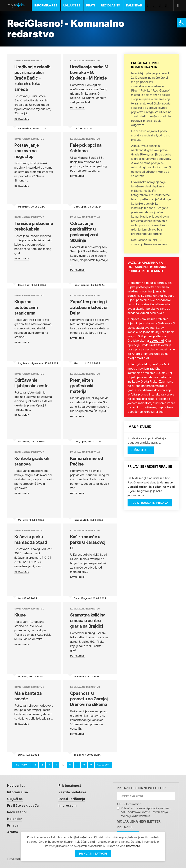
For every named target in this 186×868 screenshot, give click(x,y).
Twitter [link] (155, 5)
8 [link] (84, 764)
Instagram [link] (167, 5)
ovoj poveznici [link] (138, 358)
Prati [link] (91, 5)
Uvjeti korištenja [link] (72, 798)
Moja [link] (16, 5)
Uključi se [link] (72, 5)
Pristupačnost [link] (70, 785)
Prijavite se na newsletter (141, 788)
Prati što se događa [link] (23, 805)
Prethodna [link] (22, 764)
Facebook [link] (149, 5)
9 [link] (91, 764)
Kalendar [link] (134, 5)
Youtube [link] (161, 5)
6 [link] (70, 764)
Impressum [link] (68, 805)
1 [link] (35, 764)
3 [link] (49, 764)
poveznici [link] (157, 341)
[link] (181, 23)
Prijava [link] (13, 824)
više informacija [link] (130, 846)
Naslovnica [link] (16, 785)
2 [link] (42, 764)
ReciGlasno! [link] (17, 811)
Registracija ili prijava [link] (150, 502)
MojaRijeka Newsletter (139, 821)
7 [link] (77, 764)
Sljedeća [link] (103, 764)
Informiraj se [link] (46, 5)
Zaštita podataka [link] (72, 792)
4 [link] (56, 764)
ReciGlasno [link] (111, 5)
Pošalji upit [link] (140, 450)
